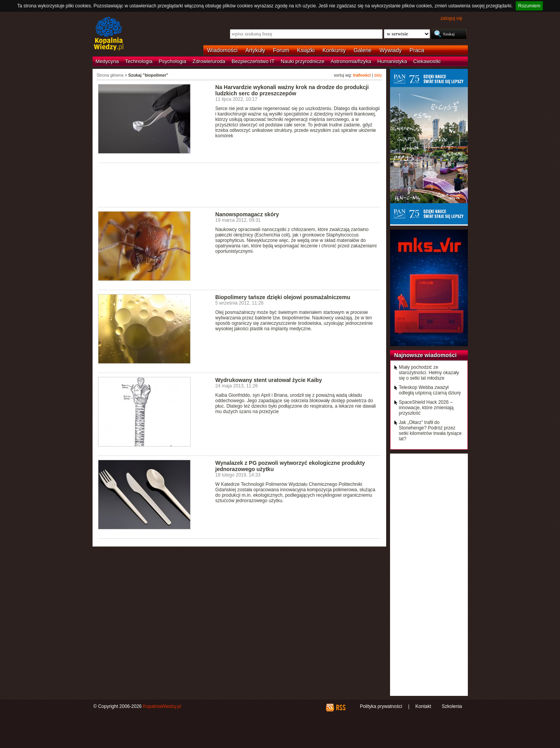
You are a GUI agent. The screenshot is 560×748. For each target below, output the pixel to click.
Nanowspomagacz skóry (247, 214)
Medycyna (107, 61)
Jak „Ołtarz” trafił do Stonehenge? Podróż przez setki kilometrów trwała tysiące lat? (430, 431)
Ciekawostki (427, 61)
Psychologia (172, 61)
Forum (281, 50)
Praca (417, 50)
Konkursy (334, 50)
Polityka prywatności (381, 706)
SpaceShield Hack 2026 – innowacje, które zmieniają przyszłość (426, 408)
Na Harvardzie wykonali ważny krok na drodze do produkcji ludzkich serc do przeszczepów (292, 90)
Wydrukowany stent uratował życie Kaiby (269, 380)
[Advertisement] (240, 184)
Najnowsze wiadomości (426, 355)
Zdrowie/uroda (209, 61)
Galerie (362, 50)
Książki (306, 50)
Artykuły (255, 50)
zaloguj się (451, 18)
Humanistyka (392, 61)
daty (378, 75)
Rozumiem (529, 6)
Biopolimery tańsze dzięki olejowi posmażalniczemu (283, 297)
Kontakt (423, 706)
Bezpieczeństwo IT (253, 61)
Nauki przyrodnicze (303, 61)
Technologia (139, 61)
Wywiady (391, 50)
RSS (340, 708)
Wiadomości (222, 50)
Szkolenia (452, 706)
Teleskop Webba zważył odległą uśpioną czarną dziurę (430, 390)
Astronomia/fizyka (351, 61)
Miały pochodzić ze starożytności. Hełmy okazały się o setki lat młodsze (429, 373)
